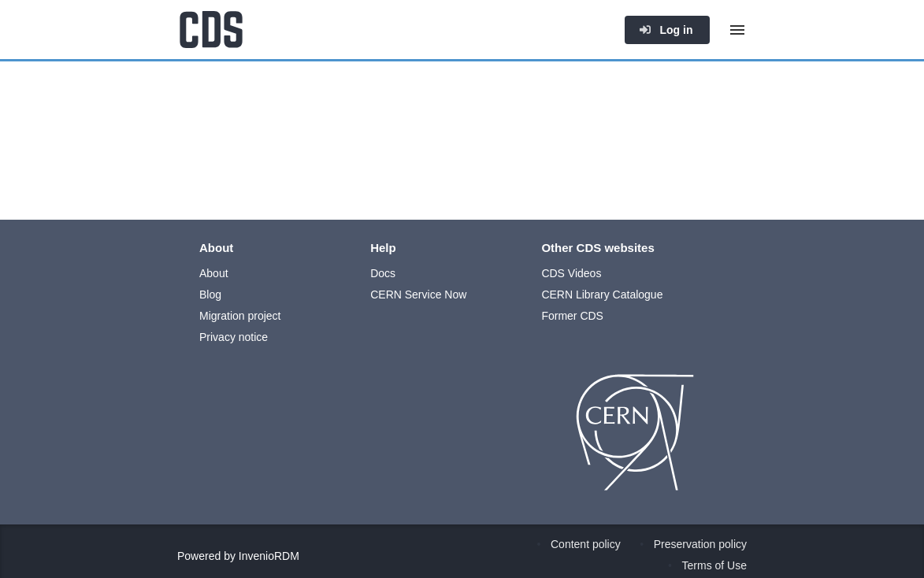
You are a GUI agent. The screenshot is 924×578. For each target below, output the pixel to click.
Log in (666, 30)
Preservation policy (700, 544)
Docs (383, 273)
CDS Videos (571, 273)
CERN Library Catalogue (602, 295)
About (214, 273)
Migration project (240, 316)
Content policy (586, 544)
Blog (210, 295)
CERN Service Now (418, 295)
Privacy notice (234, 337)
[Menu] (737, 30)
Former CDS (572, 316)
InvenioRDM (269, 556)
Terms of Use (714, 565)
